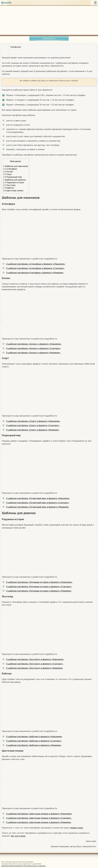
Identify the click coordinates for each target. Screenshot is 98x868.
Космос (8, 172)
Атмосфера (10, 169)
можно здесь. (77, 828)
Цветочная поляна (13, 191)
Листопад (9, 185)
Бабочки (9, 188)
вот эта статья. (18, 836)
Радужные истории (14, 182)
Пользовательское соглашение (35, 866)
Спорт (8, 174)
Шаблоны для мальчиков (16, 166)
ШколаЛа (6, 3)
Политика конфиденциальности (12, 866)
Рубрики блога (49, 38)
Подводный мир (12, 177)
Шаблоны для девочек (15, 180)
